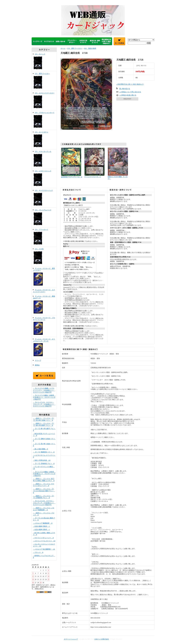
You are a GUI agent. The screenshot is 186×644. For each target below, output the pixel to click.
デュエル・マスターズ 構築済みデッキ (44, 305)
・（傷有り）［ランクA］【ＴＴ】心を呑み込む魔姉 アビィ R (44, 491)
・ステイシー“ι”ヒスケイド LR (44, 541)
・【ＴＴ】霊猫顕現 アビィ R (44, 464)
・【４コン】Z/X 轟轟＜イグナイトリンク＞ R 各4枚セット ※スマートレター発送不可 (44, 390)
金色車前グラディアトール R (72, 177)
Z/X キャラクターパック (44, 198)
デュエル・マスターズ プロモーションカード (44, 326)
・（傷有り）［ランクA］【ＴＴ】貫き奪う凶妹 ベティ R (44, 419)
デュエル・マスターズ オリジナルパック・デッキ (44, 347)
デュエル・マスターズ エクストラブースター (44, 291)
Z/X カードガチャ (44, 140)
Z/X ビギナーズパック (44, 179)
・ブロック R (38, 552)
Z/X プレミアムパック (44, 217)
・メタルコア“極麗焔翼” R (43, 523)
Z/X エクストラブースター (44, 101)
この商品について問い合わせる (130, 92)
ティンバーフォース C (93, 177)
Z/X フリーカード (44, 237)
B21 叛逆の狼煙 (90, 48)
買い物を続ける (125, 89)
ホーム (63, 48)
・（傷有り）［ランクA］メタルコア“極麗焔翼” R (44, 509)
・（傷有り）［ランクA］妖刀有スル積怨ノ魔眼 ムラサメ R (44, 480)
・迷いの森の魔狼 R (40, 449)
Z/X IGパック (44, 62)
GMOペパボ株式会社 (102, 639)
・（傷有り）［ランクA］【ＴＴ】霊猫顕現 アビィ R (44, 497)
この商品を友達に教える (128, 95)
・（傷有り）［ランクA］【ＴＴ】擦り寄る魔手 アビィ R (44, 424)
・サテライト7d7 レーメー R (43, 538)
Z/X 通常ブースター (44, 81)
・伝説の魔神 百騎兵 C (41, 526)
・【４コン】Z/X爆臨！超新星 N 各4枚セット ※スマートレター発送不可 (44, 397)
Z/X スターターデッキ (44, 159)
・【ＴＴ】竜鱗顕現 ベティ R (44, 452)
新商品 (37, 365)
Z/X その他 (44, 256)
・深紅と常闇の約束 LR (42, 460)
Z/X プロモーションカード (44, 120)
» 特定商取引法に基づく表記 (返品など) (130, 84)
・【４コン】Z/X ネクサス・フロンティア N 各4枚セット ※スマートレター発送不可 (44, 404)
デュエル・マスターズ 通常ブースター (44, 277)
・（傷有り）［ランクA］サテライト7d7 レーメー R (44, 485)
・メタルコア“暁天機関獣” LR (44, 549)
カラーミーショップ (71, 639)
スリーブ (38, 360)
